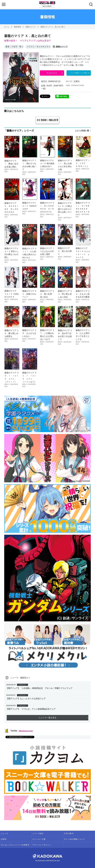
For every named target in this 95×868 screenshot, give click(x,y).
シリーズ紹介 (38, 833)
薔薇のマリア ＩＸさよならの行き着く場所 (47, 251)
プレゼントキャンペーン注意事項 (15, 845)
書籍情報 (17, 27)
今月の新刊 (69, 833)
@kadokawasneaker (26, 731)
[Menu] (4, 4)
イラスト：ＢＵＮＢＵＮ (38, 47)
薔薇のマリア (31, 27)
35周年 (4, 839)
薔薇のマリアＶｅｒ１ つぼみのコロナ (29, 206)
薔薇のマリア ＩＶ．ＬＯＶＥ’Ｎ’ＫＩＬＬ (83, 163)
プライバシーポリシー (42, 845)
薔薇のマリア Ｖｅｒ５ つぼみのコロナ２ (12, 294)
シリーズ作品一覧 (82, 130)
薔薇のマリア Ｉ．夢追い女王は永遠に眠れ (11, 164)
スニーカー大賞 (39, 839)
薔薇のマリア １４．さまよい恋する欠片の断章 (83, 294)
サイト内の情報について (74, 839)
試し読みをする (52, 73)
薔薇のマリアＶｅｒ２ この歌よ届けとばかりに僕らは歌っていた (65, 209)
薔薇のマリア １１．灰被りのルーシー (29, 294)
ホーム (7, 27)
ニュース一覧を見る (47, 718)
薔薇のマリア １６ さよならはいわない (29, 333)
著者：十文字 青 (13, 47)
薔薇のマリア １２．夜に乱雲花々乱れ (47, 294)
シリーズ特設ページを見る (79, 73)
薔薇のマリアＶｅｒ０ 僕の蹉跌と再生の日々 (47, 163)
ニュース (4, 833)
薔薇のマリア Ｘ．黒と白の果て (53, 27)
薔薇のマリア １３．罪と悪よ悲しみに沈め (65, 294)
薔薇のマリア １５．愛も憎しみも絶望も (12, 333)
